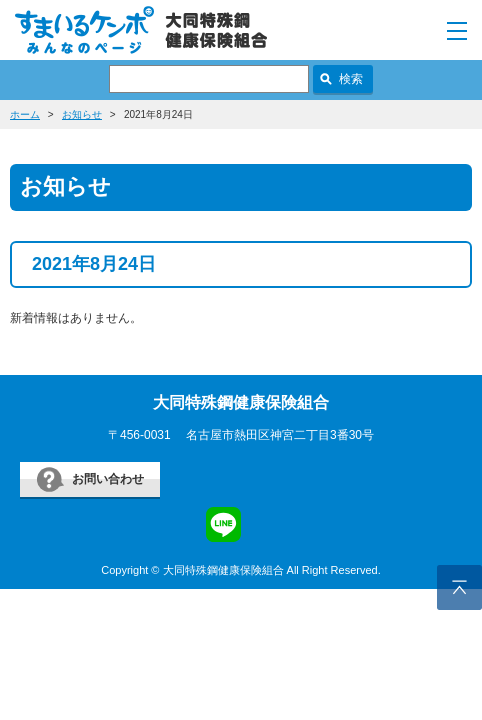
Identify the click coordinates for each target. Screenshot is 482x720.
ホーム (25, 114)
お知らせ (82, 114)
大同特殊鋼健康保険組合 (241, 402)
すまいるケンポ (141, 30)
